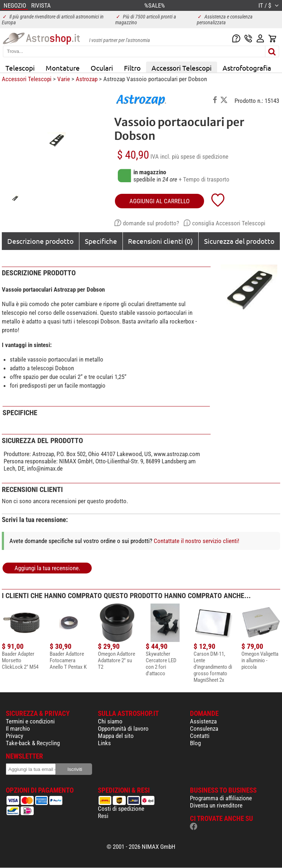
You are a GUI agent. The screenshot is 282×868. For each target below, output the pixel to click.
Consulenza (204, 729)
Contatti (200, 736)
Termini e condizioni (30, 721)
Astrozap (87, 79)
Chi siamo (110, 721)
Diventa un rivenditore (216, 805)
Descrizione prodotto (40, 241)
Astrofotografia (247, 68)
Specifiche (101, 241)
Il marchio (18, 729)
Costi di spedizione (121, 809)
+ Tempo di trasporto (204, 179)
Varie (64, 79)
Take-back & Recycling (33, 743)
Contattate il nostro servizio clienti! (196, 541)
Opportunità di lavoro (123, 729)
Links (104, 743)
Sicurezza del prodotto (239, 241)
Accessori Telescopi (182, 68)
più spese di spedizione (200, 157)
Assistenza (203, 721)
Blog (195, 743)
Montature (63, 68)
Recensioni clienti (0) (160, 241)
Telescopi (20, 68)
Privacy (14, 736)
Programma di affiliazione (221, 798)
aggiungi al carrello (159, 201)
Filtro (132, 68)
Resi (103, 816)
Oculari (102, 68)
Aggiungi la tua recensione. (47, 568)
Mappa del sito (116, 736)
